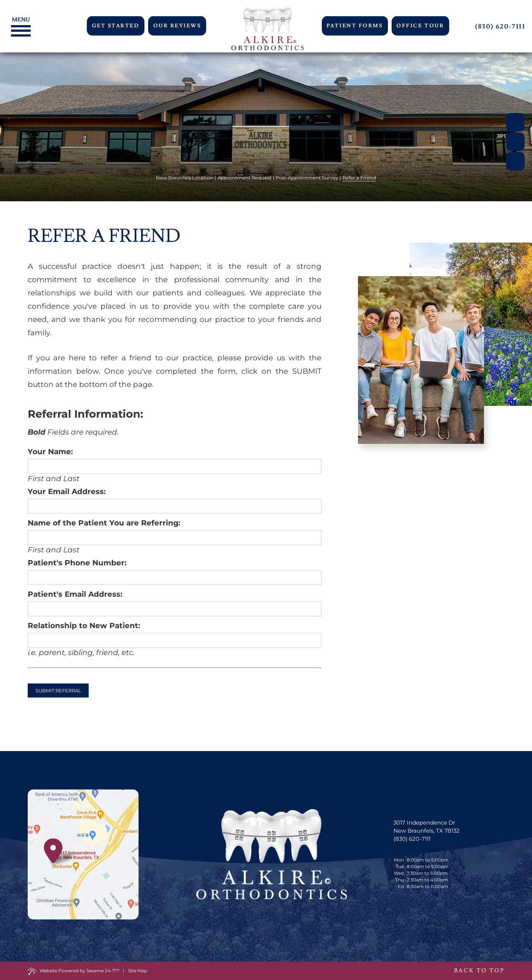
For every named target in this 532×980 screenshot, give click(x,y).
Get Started (116, 26)
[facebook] (515, 122)
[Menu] (19, 19)
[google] (515, 142)
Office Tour (420, 26)
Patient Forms (355, 26)
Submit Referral (58, 691)
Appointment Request (245, 178)
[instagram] (515, 161)
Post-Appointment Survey (307, 178)
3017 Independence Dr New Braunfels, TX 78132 (427, 827)
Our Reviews (177, 26)
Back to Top (479, 971)
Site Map (138, 971)
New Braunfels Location (185, 178)
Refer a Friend (359, 178)
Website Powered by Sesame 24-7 (74, 971)
